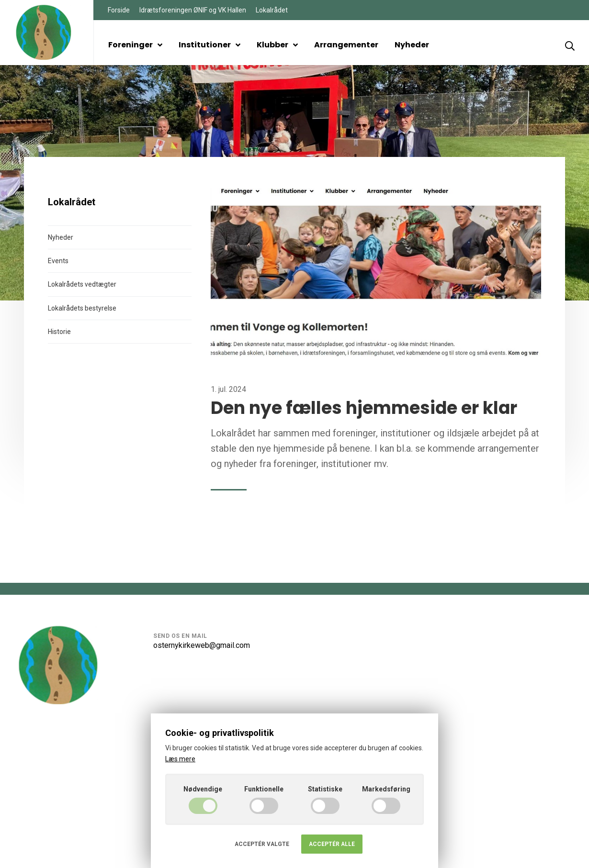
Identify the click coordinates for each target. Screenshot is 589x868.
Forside (119, 10)
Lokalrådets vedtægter (82, 284)
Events (58, 261)
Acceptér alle (332, 844)
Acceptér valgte (262, 844)
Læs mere (180, 759)
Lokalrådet (272, 10)
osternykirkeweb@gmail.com (202, 645)
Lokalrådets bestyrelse (82, 308)
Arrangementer (346, 45)
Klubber (277, 45)
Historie (59, 332)
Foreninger (135, 45)
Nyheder (412, 45)
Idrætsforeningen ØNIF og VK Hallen (193, 10)
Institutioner (210, 45)
